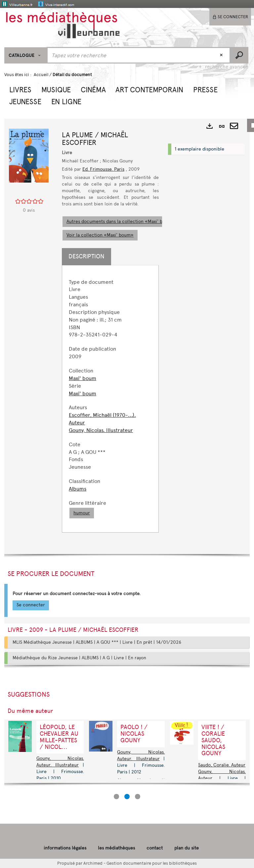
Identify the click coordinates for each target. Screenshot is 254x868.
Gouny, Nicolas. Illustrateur (101, 430)
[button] (20, 89)
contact (155, 848)
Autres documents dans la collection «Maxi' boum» (121, 221)
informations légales (65, 848)
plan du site (187, 848)
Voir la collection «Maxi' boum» (100, 235)
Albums (78, 489)
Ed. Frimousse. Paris (103, 169)
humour (82, 513)
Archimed (93, 863)
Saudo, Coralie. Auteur (222, 765)
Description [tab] (86, 256)
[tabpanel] (110, 399)
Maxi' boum (83, 378)
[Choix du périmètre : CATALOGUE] (26, 55)
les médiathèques (116, 848)
